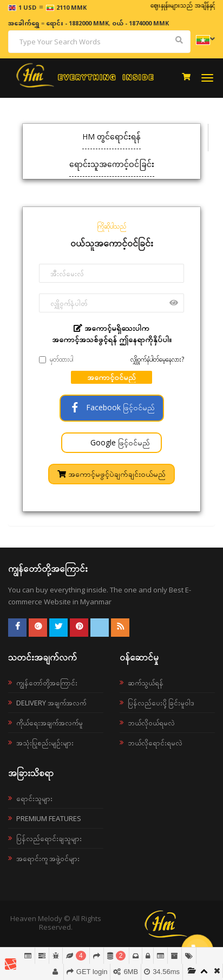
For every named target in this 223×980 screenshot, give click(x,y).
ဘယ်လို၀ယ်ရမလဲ (151, 723)
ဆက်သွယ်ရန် (146, 683)
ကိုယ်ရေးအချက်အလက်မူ (50, 723)
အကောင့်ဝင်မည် (111, 377)
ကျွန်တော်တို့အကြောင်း (47, 683)
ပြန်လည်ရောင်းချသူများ (49, 838)
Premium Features (49, 818)
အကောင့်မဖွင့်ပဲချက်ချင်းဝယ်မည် (111, 474)
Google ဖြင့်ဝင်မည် (119, 442)
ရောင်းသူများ (34, 798)
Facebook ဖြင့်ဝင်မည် (112, 407)
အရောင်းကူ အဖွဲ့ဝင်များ (48, 858)
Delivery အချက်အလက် (51, 703)
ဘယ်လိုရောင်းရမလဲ (155, 743)
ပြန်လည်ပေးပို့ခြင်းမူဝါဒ (161, 703)
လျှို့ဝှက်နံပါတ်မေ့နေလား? (157, 359)
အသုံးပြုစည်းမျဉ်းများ (45, 743)
